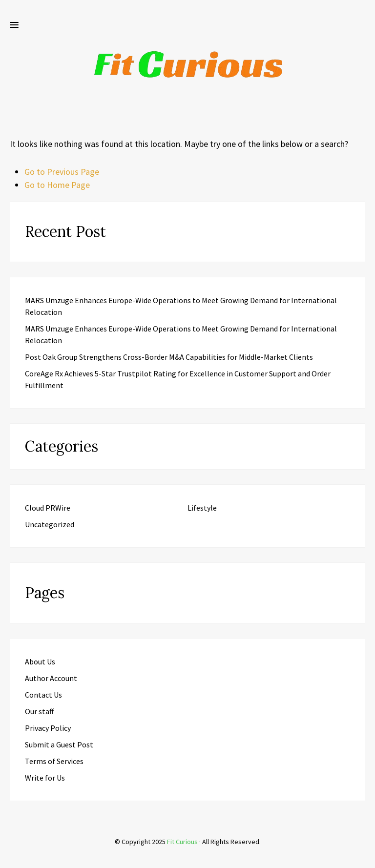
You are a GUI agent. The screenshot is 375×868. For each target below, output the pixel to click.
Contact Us (43, 695)
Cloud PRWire (48, 508)
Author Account (51, 678)
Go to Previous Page (62, 172)
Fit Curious (182, 842)
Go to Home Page (57, 185)
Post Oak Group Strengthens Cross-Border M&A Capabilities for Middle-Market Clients (169, 357)
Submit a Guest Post (59, 744)
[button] (14, 25)
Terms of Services (54, 761)
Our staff (39, 711)
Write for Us (45, 778)
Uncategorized (50, 524)
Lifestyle (202, 508)
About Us (40, 661)
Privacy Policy (48, 728)
